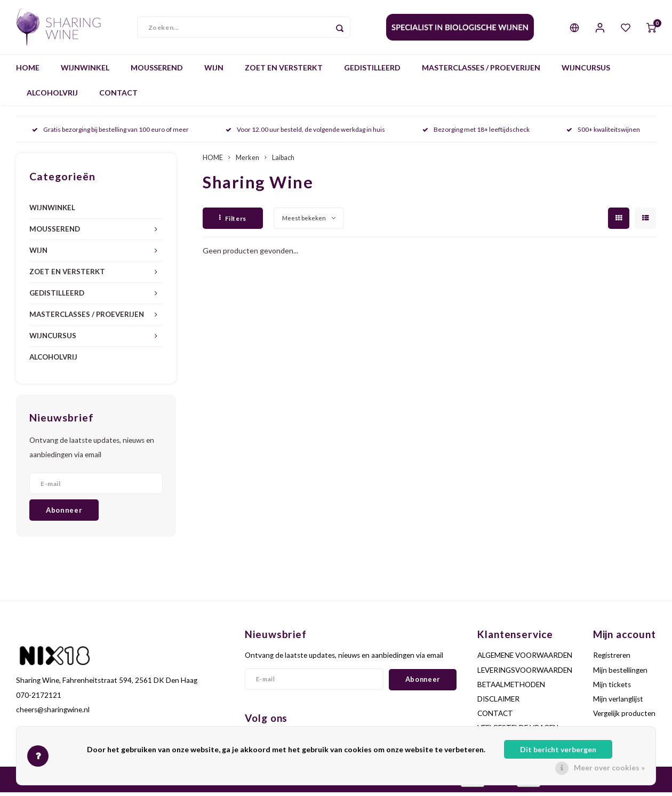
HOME (28, 72)
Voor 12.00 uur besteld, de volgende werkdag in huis (305, 134)
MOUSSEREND (157, 72)
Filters (233, 222)
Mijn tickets (612, 688)
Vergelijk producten (624, 718)
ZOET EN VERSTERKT (284, 72)
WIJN (214, 72)
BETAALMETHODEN (511, 688)
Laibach (283, 162)
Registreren (612, 659)
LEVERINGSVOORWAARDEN (525, 674)
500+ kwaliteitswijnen (603, 134)
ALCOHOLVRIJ (52, 97)
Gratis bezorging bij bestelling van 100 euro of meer (110, 134)
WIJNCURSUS (586, 72)
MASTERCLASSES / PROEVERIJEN (481, 72)
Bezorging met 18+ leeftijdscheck (476, 134)
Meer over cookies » (609, 767)
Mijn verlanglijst (618, 703)
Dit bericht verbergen (558, 749)
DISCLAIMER (498, 703)
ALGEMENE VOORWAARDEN (525, 659)
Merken (247, 162)
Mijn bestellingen (620, 674)
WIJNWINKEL (85, 72)
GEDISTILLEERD (372, 72)
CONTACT (118, 97)
